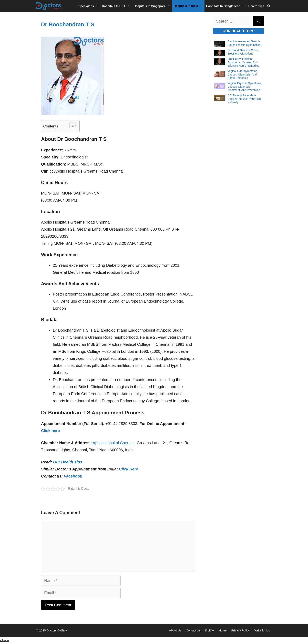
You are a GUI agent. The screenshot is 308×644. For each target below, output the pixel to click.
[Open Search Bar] (269, 6)
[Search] (258, 21)
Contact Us (193, 630)
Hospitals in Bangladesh (226, 6)
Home (223, 630)
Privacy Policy (241, 630)
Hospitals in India (189, 6)
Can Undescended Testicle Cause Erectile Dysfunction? (245, 43)
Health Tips (256, 6)
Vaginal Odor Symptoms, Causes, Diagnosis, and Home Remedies (243, 74)
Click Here (128, 469)
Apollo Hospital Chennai (114, 443)
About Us (175, 630)
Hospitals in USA (117, 6)
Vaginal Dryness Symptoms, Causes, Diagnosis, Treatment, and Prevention (245, 87)
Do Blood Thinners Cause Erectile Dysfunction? (243, 52)
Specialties (89, 6)
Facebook (73, 476)
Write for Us (262, 630)
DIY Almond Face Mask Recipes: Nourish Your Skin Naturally (244, 99)
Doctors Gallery (56, 630)
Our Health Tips (68, 462)
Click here (50, 431)
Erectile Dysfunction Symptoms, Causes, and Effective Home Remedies (243, 62)
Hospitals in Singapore (153, 6)
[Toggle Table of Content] (71, 126)
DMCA (210, 630)
